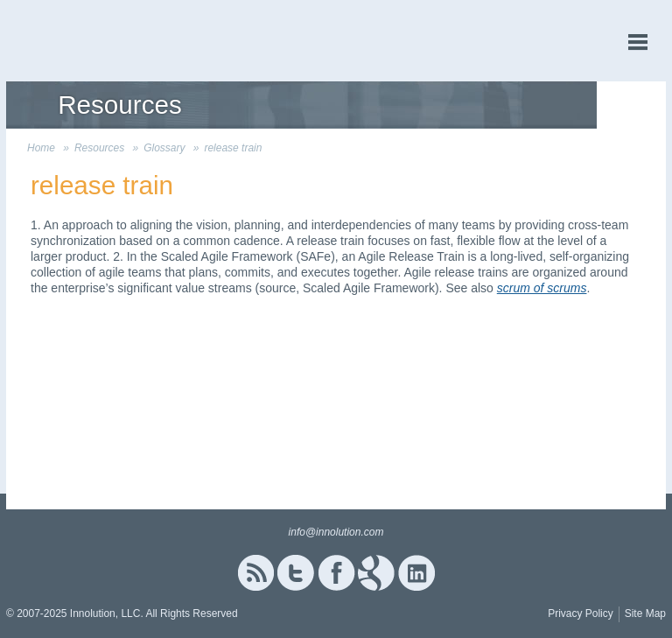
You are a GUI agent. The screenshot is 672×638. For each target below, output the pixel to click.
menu (638, 42)
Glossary (164, 148)
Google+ (376, 573)
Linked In (416, 573)
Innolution (72, 41)
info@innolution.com (336, 532)
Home (41, 148)
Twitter (296, 573)
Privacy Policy (581, 613)
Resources (99, 148)
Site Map (645, 613)
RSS (255, 573)
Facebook (336, 573)
